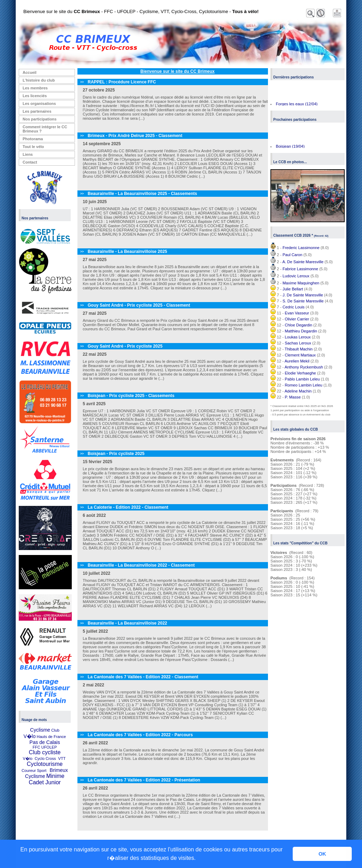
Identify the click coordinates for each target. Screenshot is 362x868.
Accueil (30, 72)
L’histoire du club (39, 80)
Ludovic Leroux (296, 276)
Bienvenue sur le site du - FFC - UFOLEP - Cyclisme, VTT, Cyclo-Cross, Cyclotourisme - (141, 11)
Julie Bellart (293, 289)
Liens (28, 154)
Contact (30, 162)
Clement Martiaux (300, 355)
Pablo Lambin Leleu (302, 379)
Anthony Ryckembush (304, 367)
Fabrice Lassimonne (300, 269)
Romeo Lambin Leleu (304, 385)
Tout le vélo (33, 147)
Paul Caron (292, 255)
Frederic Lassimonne (301, 248)
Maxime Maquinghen (301, 283)
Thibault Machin (299, 349)
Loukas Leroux (298, 337)
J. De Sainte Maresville (303, 295)
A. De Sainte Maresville (303, 262)
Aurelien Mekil (297, 361)
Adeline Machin (298, 391)
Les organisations (39, 104)
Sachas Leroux (298, 343)
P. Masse (293, 397)
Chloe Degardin (299, 325)
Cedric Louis (293, 307)
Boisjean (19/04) (290, 147)
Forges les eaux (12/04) (297, 105)
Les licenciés (35, 96)
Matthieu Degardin (301, 331)
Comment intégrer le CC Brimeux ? (45, 129)
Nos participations (40, 119)
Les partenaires (37, 111)
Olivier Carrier (297, 319)
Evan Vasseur (297, 313)
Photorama (33, 139)
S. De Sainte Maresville (303, 301)
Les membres (35, 88)
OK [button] (322, 854)
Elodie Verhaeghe (300, 373)
